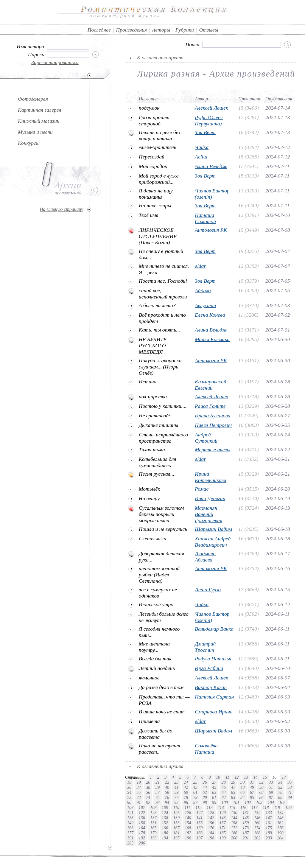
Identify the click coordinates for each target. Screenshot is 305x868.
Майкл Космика (212, 339)
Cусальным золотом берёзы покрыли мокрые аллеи (161, 514)
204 (280, 838)
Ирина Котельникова (211, 477)
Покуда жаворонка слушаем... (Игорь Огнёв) (160, 367)
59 (176, 792)
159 (246, 823)
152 (165, 823)
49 (252, 787)
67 (252, 792)
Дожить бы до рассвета (156, 734)
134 (280, 813)
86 (261, 797)
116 (243, 808)
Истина (148, 382)
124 (165, 813)
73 (139, 797)
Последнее (99, 30)
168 (188, 828)
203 (269, 838)
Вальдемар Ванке (214, 629)
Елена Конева (210, 315)
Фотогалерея (33, 99)
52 (280, 787)
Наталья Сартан (214, 697)
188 (257, 833)
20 (148, 782)
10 (218, 777)
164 (142, 828)
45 (214, 787)
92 (148, 802)
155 (199, 823)
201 (246, 838)
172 (234, 828)
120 (288, 808)
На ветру (149, 498)
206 (142, 843)
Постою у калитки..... (163, 406)
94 (167, 802)
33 (271, 782)
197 (199, 838)
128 (211, 813)
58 (167, 792)
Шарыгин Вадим (213, 529)
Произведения (131, 30)
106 (130, 808)
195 (176, 838)
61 (195, 792)
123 (153, 813)
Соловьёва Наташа (206, 749)
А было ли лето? (157, 305)
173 (246, 828)
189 (269, 833)
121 (130, 813)
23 (176, 782)
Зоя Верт (205, 132)
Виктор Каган (211, 687)
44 (205, 787)
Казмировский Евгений (211, 385)
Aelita (201, 157)
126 (188, 813)
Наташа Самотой (205, 218)
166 (165, 828)
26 (205, 782)
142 (211, 818)
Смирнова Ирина (214, 712)
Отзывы (209, 30)
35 (290, 782)
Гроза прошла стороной (154, 120)
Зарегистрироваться (55, 62)
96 (186, 802)
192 (142, 838)
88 (280, 797)
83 (233, 797)
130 (234, 813)
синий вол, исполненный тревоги (163, 294)
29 (233, 782)
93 (158, 802)
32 (261, 782)
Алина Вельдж (211, 166)
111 (187, 808)
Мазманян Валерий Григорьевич (208, 514)
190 (280, 833)
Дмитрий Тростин (205, 647)
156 (211, 823)
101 (236, 802)
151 (153, 823)
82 (224, 797)
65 (233, 792)
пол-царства (153, 396)
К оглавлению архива (160, 57)
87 (271, 797)
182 (188, 833)
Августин (205, 305)
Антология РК (211, 230)
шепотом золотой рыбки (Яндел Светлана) (159, 575)
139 (176, 818)
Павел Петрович (213, 425)
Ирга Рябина (209, 668)
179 (153, 833)
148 (280, 818)
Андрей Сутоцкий (206, 438)
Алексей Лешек (211, 108)
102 (248, 802)
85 (252, 797)
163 (130, 828)
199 (223, 838)
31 (252, 782)
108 (153, 808)
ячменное (149, 678)
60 (186, 792)
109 (165, 808)
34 (280, 782)
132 (257, 813)
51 (271, 787)
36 (129, 787)
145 (246, 818)
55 (139, 792)
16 (274, 777)
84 (242, 797)
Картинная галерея (40, 110)
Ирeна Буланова (213, 416)
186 (234, 833)
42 (186, 787)
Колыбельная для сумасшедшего (158, 462)
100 (225, 802)
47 (233, 787)
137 (153, 818)
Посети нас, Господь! (163, 281)
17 (284, 777)
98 (205, 802)
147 (269, 818)
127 (199, 813)
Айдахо (203, 290)
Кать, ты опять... (159, 330)
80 (205, 797)
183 (199, 833)
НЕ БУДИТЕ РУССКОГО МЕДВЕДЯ (153, 346)
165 (153, 828)
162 (280, 823)
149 (130, 823)
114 (221, 808)
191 (130, 838)
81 (214, 797)
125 (176, 813)
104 (271, 802)
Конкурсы (29, 143)
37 (139, 787)
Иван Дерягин (210, 498)
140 (188, 818)
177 (130, 833)
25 (195, 782)
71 (290, 792)
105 (282, 802)
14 (256, 777)
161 (269, 823)
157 (223, 823)
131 (246, 813)
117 (255, 808)
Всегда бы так (155, 659)
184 (211, 833)
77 (176, 797)
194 (165, 838)
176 (280, 828)
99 (214, 802)
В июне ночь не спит (162, 712)
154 (188, 823)
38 (148, 787)
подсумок (149, 108)
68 (261, 792)
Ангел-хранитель (158, 147)
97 (195, 802)
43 (195, 787)
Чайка (202, 147)
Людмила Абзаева (205, 557)
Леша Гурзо (208, 589)
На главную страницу (61, 209)
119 (277, 808)
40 (167, 787)
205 (130, 843)
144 (234, 818)
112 (198, 808)
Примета (149, 721)
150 (142, 823)
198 (211, 838)
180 (165, 833)
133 (269, 813)
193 (153, 838)
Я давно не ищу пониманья (156, 194)
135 (130, 818)
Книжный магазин (39, 121)
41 (176, 787)
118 (266, 808)
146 (257, 818)
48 (242, 787)
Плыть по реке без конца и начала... (159, 135)
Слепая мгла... (155, 539)
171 (223, 828)
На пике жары (155, 206)
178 (142, 833)
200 (234, 838)
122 (142, 813)
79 (195, 797)
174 (257, 828)
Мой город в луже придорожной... (159, 179)
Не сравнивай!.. (156, 416)
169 (199, 828)
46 (224, 787)
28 (224, 782)
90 (129, 802)
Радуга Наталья (213, 659)
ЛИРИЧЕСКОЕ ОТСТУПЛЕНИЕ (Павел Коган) (158, 236)
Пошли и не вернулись (163, 529)
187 (246, 833)
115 (232, 808)
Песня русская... (157, 474)
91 (139, 802)
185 (223, 833)
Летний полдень (157, 668)
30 (242, 782)
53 (290, 787)
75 (158, 797)
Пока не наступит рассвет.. (159, 749)
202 (257, 838)
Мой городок (153, 166)
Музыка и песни (35, 132)
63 (214, 792)
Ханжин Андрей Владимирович (213, 542)
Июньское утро (156, 604)
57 (158, 792)
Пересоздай (152, 157)
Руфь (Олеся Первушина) (209, 120)
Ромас (202, 489)
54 (129, 792)
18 (129, 782)
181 (176, 833)
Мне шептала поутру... (154, 647)
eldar (200, 266)
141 (199, 818)
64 (224, 792)
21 (158, 782)
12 (236, 777)
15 (265, 777)
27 (214, 782)
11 (227, 777)
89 (290, 797)
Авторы (161, 30)
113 (210, 808)
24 (186, 782)
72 (129, 797)
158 (234, 823)
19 (139, 782)
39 (158, 787)
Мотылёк (150, 489)
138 (165, 818)
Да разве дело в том (161, 687)
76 (167, 797)
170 (211, 828)
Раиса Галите (210, 406)
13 (246, 777)
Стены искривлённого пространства (163, 438)
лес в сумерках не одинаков (158, 593)
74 (148, 797)
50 (261, 787)
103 (259, 802)
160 (257, 823)
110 (176, 808)
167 (176, 828)
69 (271, 792)
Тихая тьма (152, 449)
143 (223, 818)
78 (186, 797)
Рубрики (185, 30)
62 (205, 792)
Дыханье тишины (159, 425)
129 (223, 813)
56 (148, 792)
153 (176, 823)
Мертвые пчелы (213, 449)
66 (242, 792)
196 (188, 838)
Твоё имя (149, 215)
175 (269, 828)
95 (176, 802)
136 (142, 818)
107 (142, 808)
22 (167, 782)
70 (280, 792)
